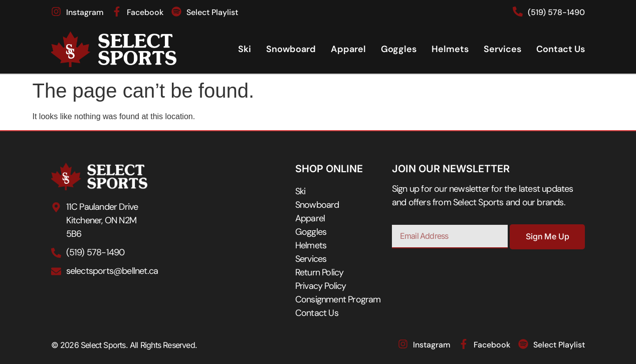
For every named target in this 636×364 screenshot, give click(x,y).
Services (502, 49)
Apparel (348, 49)
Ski (245, 49)
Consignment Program (338, 299)
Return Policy (320, 272)
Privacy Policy (321, 286)
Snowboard (291, 49)
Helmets (450, 49)
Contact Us (561, 49)
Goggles (399, 49)
